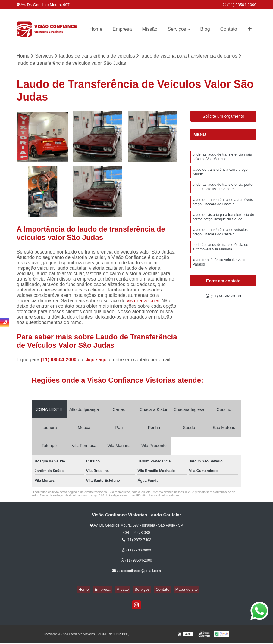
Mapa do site (179, 590)
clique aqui (96, 361)
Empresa (122, 29)
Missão (150, 29)
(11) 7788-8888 (136, 551)
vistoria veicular (143, 302)
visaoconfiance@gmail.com (136, 571)
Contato (229, 29)
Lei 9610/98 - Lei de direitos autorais (155, 496)
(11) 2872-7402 (136, 541)
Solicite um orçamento (223, 117)
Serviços (177, 29)
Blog (205, 29)
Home (96, 29)
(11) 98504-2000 (240, 5)
